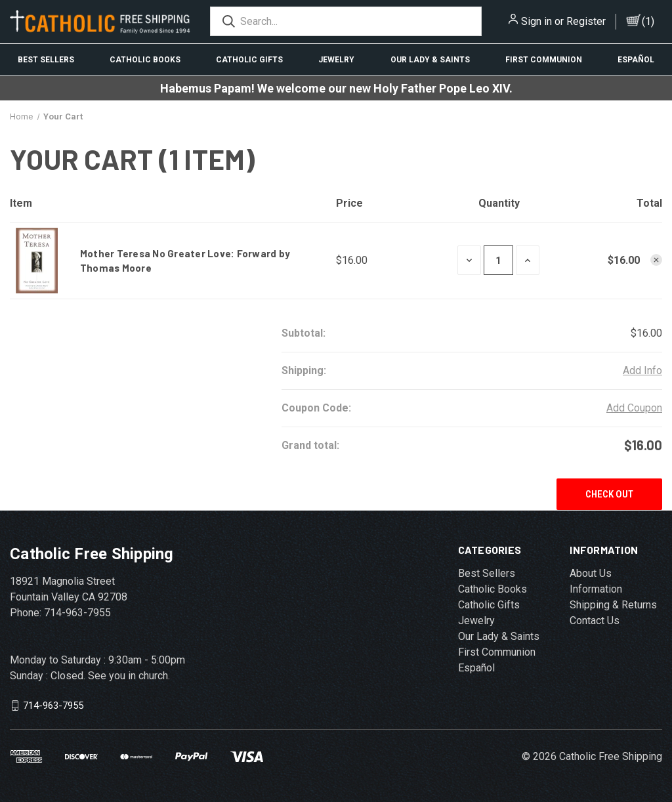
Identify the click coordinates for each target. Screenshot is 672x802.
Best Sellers (46, 60)
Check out (609, 494)
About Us (591, 573)
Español (636, 60)
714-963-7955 (53, 706)
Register (586, 21)
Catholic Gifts (249, 60)
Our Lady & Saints (430, 60)
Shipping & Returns (613, 605)
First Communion (544, 60)
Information (596, 589)
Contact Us (595, 621)
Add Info (642, 370)
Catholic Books (145, 60)
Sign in (536, 21)
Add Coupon (634, 408)
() (648, 22)
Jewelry (336, 60)
